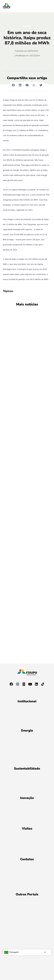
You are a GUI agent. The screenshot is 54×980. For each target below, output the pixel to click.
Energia (27, 26)
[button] (13, 85)
